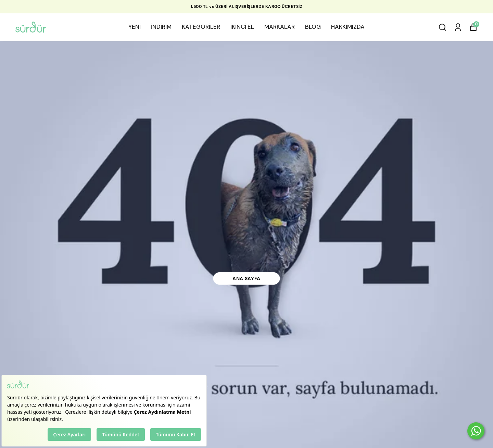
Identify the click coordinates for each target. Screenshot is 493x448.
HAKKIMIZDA (348, 27)
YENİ (135, 27)
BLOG (313, 27)
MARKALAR (280, 27)
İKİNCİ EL (242, 27)
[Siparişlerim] (458, 27)
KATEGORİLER (201, 27)
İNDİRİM (161, 27)
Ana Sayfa (246, 278)
